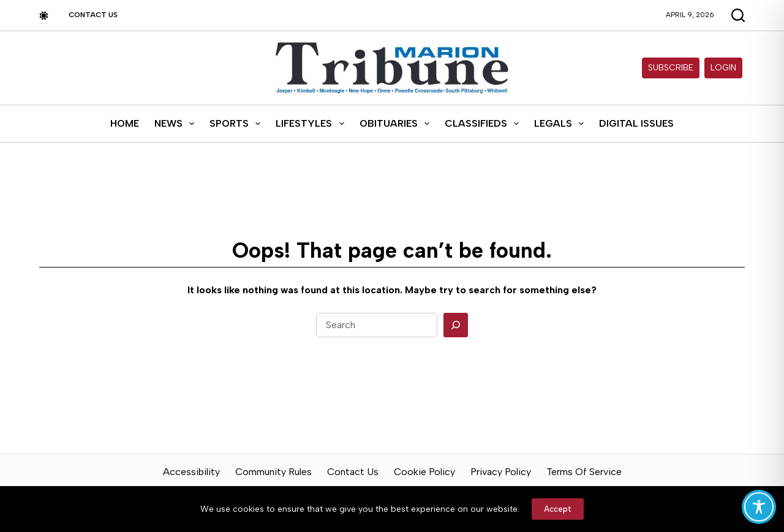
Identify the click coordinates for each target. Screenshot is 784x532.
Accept (558, 509)
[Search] (456, 325)
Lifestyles (312, 124)
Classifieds (484, 124)
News (177, 124)
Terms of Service (584, 472)
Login (723, 68)
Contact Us (93, 15)
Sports (237, 124)
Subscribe (671, 68)
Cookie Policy (424, 472)
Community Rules (273, 472)
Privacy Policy (501, 472)
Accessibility (191, 472)
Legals (561, 124)
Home (125, 123)
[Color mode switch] (44, 16)
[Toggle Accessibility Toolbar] (759, 507)
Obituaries (397, 124)
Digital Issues (636, 123)
